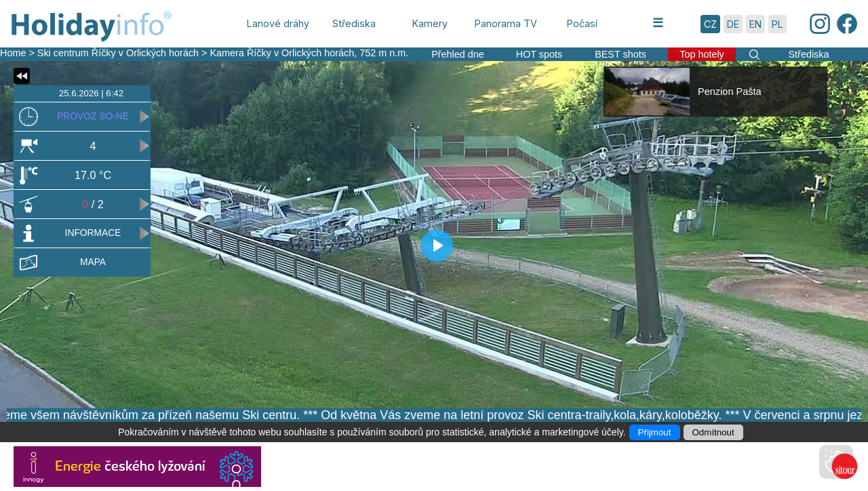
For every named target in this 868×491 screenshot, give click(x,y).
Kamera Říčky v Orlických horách (282, 53)
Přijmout (655, 432)
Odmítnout (713, 432)
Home (13, 53)
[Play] (437, 245)
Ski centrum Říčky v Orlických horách (118, 53)
